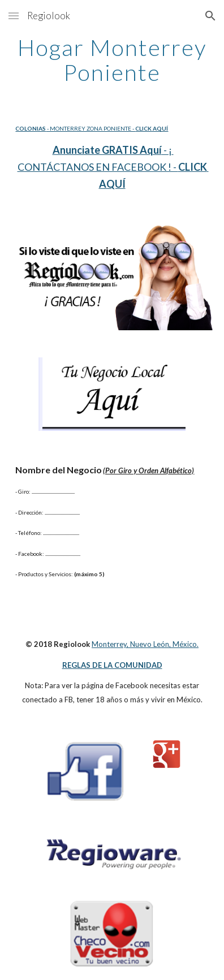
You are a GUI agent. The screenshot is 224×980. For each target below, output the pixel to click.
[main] (112, 60)
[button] (14, 16)
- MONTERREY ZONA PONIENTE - (91, 128)
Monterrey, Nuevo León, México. (145, 644)
